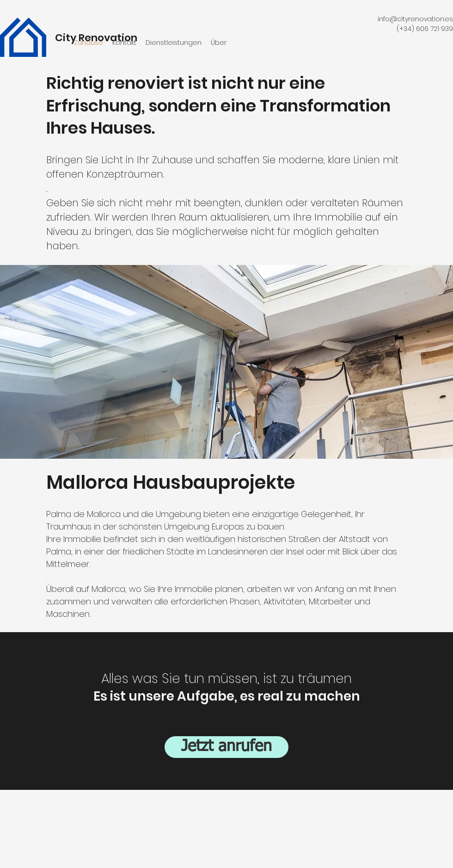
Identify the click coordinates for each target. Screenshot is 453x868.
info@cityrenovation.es (415, 19)
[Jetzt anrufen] (226, 747)
